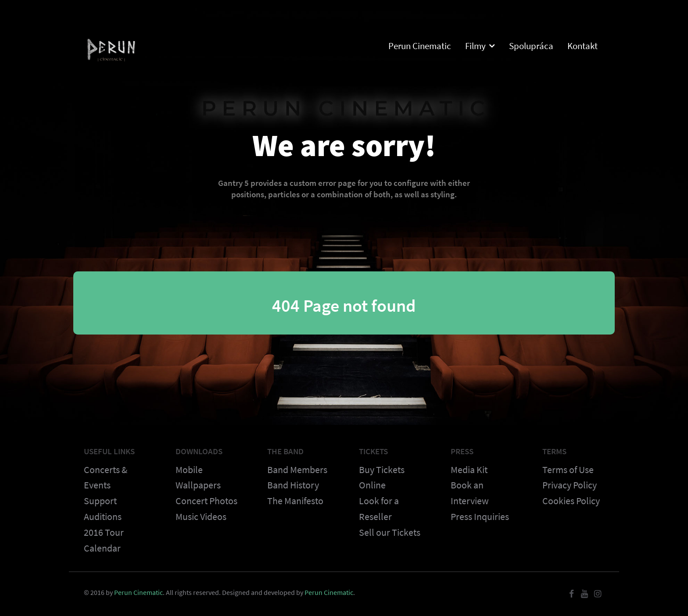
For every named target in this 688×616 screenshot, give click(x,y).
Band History (293, 485)
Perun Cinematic (138, 592)
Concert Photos (206, 501)
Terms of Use (568, 470)
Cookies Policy (571, 501)
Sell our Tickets (390, 532)
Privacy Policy (570, 485)
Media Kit (469, 470)
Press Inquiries (480, 516)
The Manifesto (295, 501)
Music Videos (201, 516)
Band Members (297, 470)
